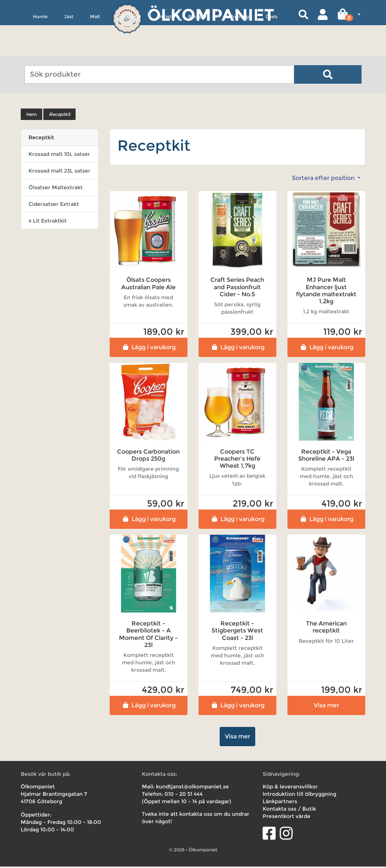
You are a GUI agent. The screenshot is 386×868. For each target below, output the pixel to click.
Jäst (69, 51)
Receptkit (199, 51)
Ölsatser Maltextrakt (56, 189)
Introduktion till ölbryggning (300, 795)
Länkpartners (280, 803)
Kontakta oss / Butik (289, 810)
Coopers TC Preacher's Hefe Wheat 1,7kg (237, 460)
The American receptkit (326, 628)
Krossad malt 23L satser (59, 172)
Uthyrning (238, 51)
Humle (40, 51)
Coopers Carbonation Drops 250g (148, 457)
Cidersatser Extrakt (54, 206)
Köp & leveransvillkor (290, 788)
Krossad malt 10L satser (59, 156)
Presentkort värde (287, 818)
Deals (272, 51)
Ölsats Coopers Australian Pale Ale (148, 285)
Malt (95, 51)
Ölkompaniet (211, 15)
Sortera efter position (324, 179)
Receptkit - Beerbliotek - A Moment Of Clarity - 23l (148, 636)
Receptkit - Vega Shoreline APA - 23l (326, 457)
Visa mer (326, 707)
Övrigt (164, 51)
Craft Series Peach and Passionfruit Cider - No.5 (237, 288)
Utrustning (129, 51)
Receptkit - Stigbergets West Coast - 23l (237, 632)
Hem (31, 116)
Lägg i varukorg (148, 349)
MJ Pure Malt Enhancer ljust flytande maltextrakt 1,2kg (326, 292)
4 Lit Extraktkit (48, 222)
